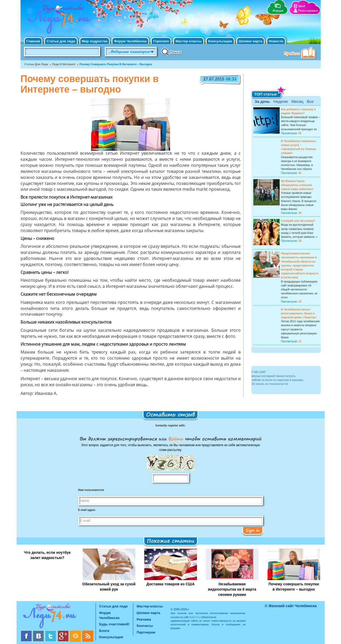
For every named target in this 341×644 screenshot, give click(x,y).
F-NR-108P (259, 372)
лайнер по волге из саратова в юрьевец (277, 380)
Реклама (144, 619)
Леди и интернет (64, 64)
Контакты (145, 626)
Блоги (104, 631)
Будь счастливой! (114, 624)
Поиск (172, 52)
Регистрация (308, 11)
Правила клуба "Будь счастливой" (301, 53)
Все (310, 101)
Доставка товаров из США (170, 584)
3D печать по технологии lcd (270, 384)
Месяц (297, 101)
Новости (276, 41)
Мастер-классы (189, 41)
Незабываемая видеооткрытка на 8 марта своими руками (232, 589)
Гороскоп (161, 41)
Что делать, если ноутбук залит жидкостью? (47, 555)
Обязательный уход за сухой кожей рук (109, 587)
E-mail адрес (87, 510)
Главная (33, 41)
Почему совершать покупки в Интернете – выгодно (294, 587)
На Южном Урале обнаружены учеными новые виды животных (297, 185)
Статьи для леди (61, 41)
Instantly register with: (170, 425)
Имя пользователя (91, 490)
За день (262, 101)
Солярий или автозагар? (298, 221)
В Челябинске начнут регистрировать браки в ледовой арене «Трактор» (299, 313)
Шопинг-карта (251, 41)
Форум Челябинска (130, 41)
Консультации (220, 41)
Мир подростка (95, 41)
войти (176, 439)
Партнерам (146, 632)
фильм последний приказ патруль (273, 376)
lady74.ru (195, 617)
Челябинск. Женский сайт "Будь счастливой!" (58, 21)
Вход (302, 6)
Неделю (281, 101)
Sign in (253, 530)
